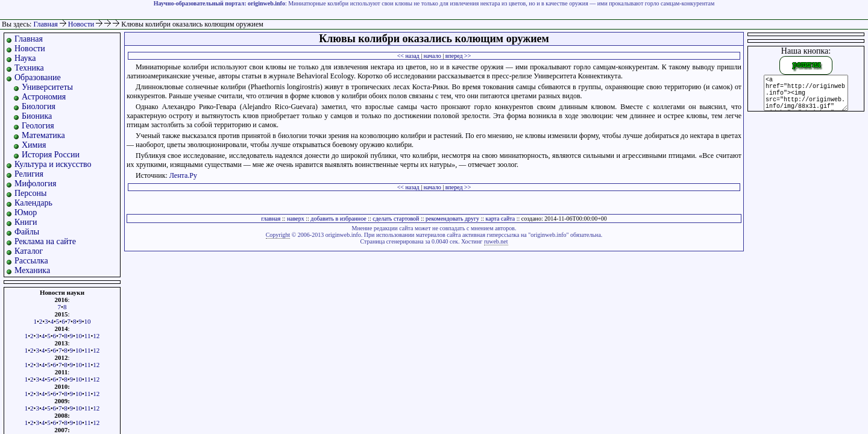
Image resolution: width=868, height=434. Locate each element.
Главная (45, 24)
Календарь (33, 203)
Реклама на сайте (45, 241)
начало (432, 56)
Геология (38, 126)
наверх (296, 219)
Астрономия (44, 97)
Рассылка (31, 261)
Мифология (36, 184)
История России (51, 155)
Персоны (30, 193)
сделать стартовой (396, 219)
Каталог (29, 251)
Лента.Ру (183, 175)
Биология (39, 106)
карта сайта (501, 219)
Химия (34, 145)
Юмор (26, 212)
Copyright (278, 235)
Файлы (27, 232)
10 (88, 321)
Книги (26, 222)
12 (96, 336)
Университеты (47, 87)
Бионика (37, 116)
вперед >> (458, 56)
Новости (82, 24)
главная (271, 219)
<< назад (408, 56)
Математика (43, 135)
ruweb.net (496, 241)
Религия (29, 174)
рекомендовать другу (452, 219)
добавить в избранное (338, 219)
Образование (38, 77)
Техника (29, 68)
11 (88, 336)
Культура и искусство (53, 164)
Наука (25, 58)
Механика (32, 270)
